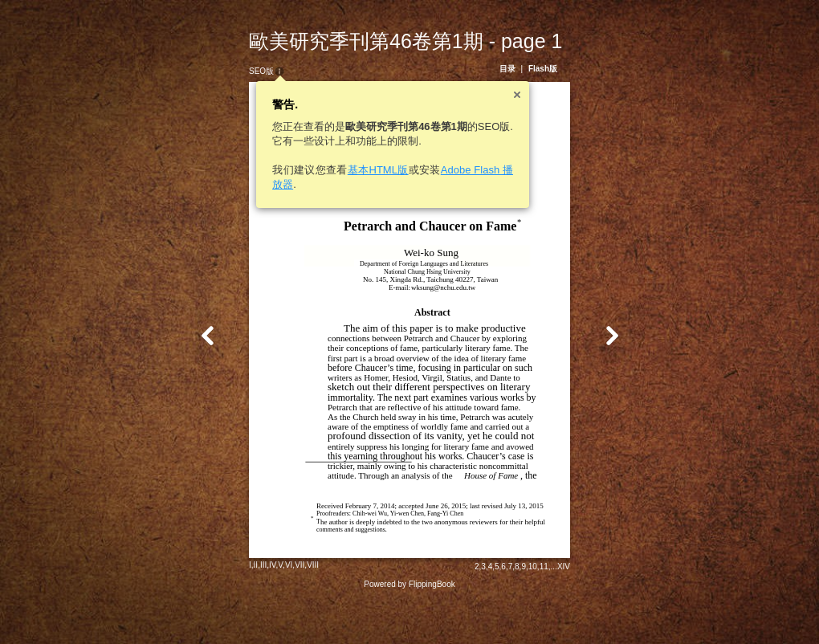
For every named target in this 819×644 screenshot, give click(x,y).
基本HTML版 (364, 170)
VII (285, 607)
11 (558, 609)
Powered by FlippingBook (409, 627)
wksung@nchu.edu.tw (429, 287)
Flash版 (557, 69)
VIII (298, 607)
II (242, 607)
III (249, 607)
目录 (522, 69)
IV (258, 607)
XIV (578, 609)
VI (274, 607)
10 (547, 609)
